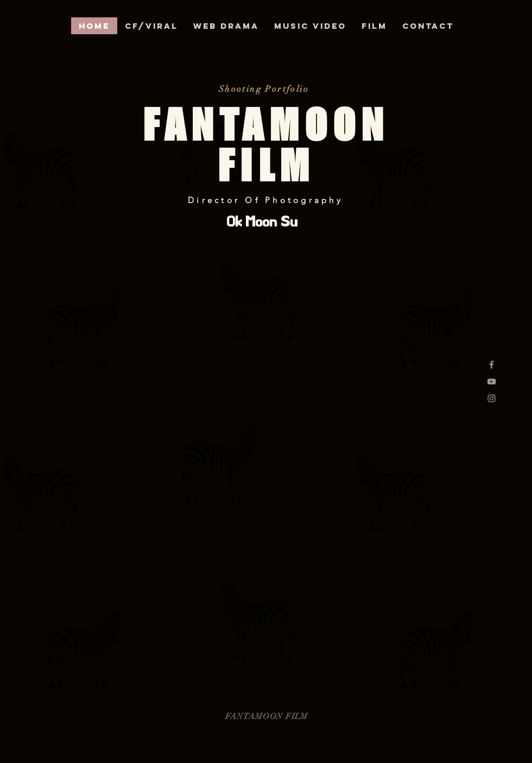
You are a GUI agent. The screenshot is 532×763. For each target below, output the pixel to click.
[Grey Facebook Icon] (492, 365)
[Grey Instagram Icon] (492, 398)
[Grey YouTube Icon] (492, 382)
